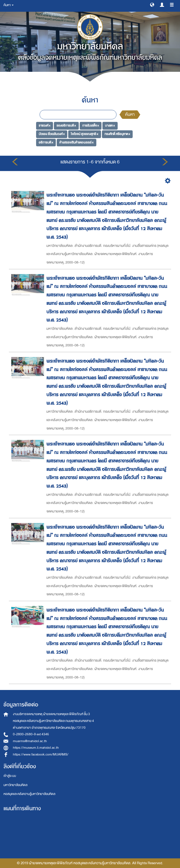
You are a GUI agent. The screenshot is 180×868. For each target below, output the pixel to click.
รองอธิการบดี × (66, 126)
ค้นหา (130, 114)
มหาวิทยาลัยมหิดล (15, 785)
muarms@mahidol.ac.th (30, 741)
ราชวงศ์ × (45, 126)
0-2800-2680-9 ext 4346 (31, 734)
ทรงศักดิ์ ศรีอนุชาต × (117, 134)
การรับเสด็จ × (91, 126)
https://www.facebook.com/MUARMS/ (41, 754)
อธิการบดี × (46, 142)
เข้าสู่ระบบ (10, 776)
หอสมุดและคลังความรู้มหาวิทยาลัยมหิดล (29, 794)
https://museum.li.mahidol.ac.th (36, 748)
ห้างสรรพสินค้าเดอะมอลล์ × (76, 142)
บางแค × (110, 126)
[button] (152, 4)
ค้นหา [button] (9, 5)
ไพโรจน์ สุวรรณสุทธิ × (84, 134)
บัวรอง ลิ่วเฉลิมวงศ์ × (52, 134)
